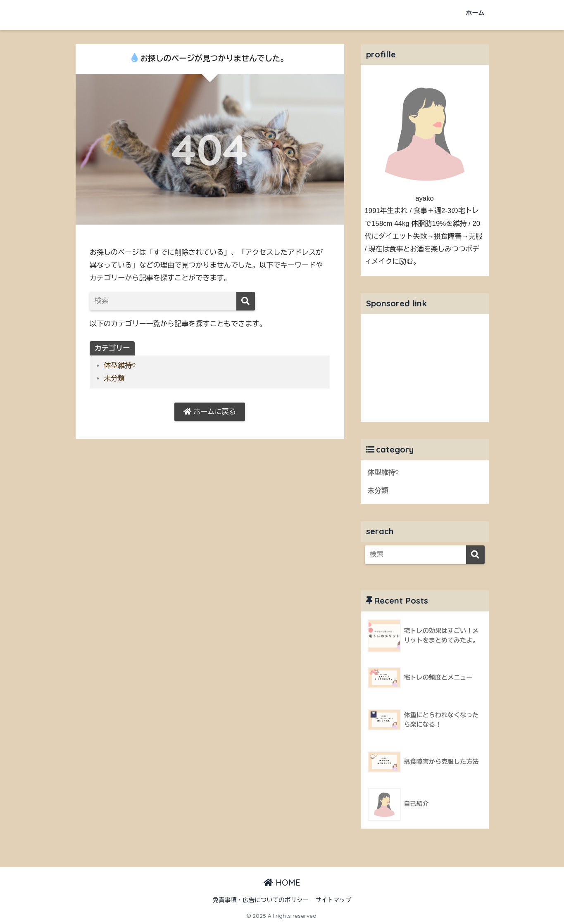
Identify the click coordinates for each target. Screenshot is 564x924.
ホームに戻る (209, 412)
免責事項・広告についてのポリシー (261, 900)
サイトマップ (333, 900)
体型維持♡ (120, 366)
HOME (282, 883)
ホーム (475, 13)
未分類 (114, 378)
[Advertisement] (425, 366)
